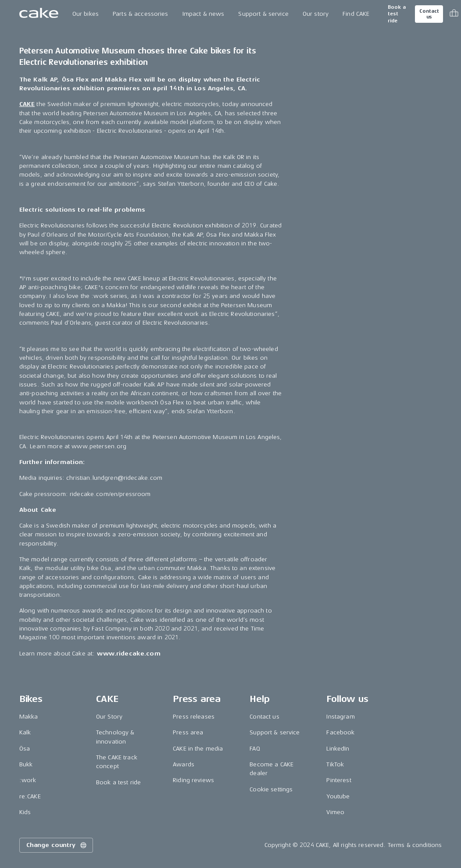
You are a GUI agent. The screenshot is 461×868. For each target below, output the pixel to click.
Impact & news (204, 14)
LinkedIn (338, 749)
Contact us (429, 14)
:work (28, 780)
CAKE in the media (198, 749)
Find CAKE (356, 14)
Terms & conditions (415, 845)
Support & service (263, 14)
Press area (188, 732)
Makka (29, 717)
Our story (316, 14)
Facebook (340, 732)
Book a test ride (397, 14)
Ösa (25, 749)
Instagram (340, 717)
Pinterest (339, 780)
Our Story (109, 717)
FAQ (255, 749)
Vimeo (335, 812)
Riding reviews (193, 780)
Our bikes (86, 14)
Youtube (338, 796)
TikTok (335, 764)
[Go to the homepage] (39, 14)
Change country (57, 845)
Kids (25, 812)
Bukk (26, 764)
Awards (184, 764)
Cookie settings (271, 789)
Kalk (25, 732)
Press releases (194, 717)
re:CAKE (30, 796)
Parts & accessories (141, 14)
